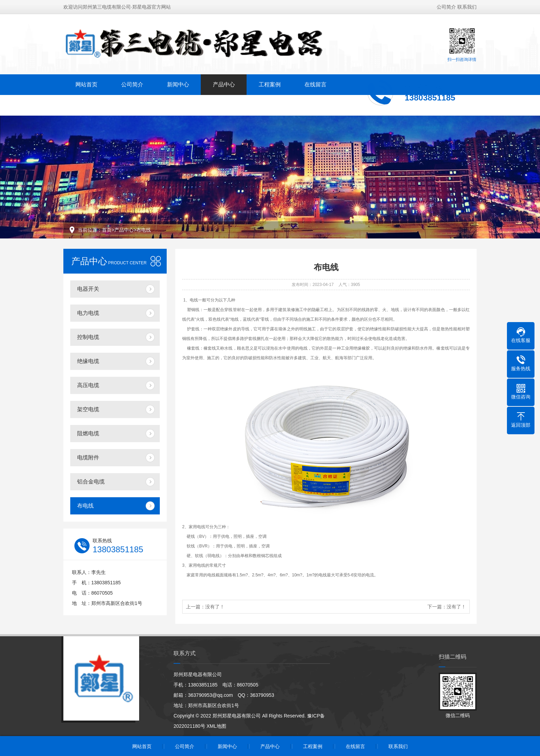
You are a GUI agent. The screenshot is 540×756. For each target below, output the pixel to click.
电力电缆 (88, 313)
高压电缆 (88, 385)
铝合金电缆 (91, 482)
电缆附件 (88, 457)
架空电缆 (88, 409)
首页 (107, 230)
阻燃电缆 (88, 433)
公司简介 (446, 6)
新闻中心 (178, 84)
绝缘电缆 (88, 361)
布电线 (144, 230)
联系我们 (467, 6)
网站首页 (86, 84)
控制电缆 (88, 337)
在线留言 (315, 84)
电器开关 (88, 289)
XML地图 (216, 726)
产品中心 (224, 84)
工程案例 (270, 84)
